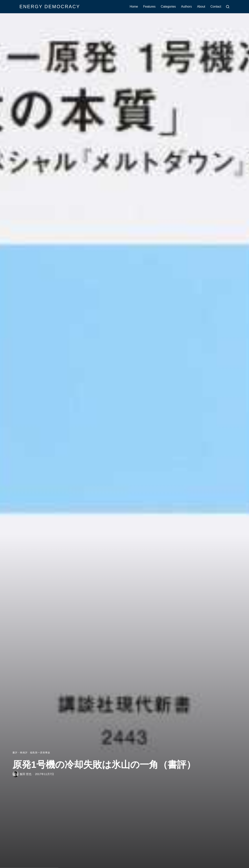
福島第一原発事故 (40, 753)
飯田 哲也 (26, 774)
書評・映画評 (20, 753)
